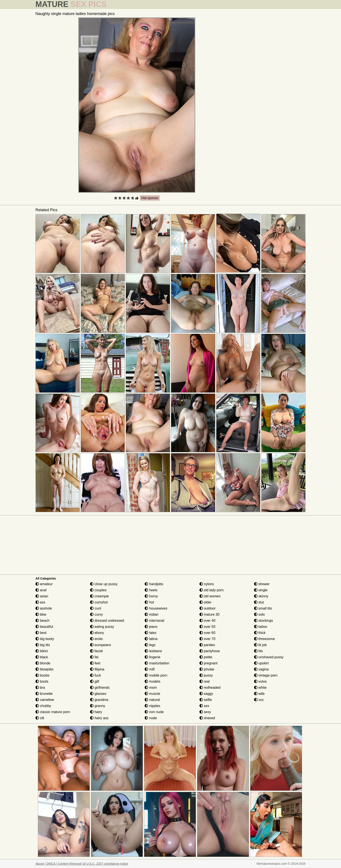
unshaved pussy (269, 657)
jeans (151, 627)
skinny (261, 596)
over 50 (207, 627)
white (260, 688)
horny (151, 596)
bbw (41, 614)
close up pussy (104, 584)
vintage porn (266, 675)
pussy (206, 675)
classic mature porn (53, 712)
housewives (156, 608)
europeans (100, 645)
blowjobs (44, 669)
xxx (259, 700)
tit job (260, 645)
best (41, 633)
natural (152, 700)
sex (204, 706)
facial (96, 651)
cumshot (99, 602)
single (261, 590)
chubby (43, 706)
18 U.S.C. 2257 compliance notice (105, 864)
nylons (207, 584)
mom (151, 688)
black (42, 657)
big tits (43, 645)
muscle (152, 694)
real (205, 681)
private (207, 669)
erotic (97, 639)
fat (94, 657)
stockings (263, 621)
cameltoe (45, 700)
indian (151, 614)
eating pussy (102, 627)
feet (95, 663)
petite (206, 657)
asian (42, 596)
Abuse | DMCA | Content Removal (58, 864)
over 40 (207, 621)
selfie (206, 700)
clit (40, 718)
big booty (45, 639)
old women (210, 596)
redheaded (210, 688)
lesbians (153, 651)
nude (151, 718)
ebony (97, 633)
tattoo (261, 627)
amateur (44, 584)
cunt (96, 608)
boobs (42, 675)
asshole (44, 608)
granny (98, 706)
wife (259, 694)
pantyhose (210, 651)
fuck (95, 675)
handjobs (154, 584)
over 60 (207, 633)
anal (41, 590)
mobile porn (156, 675)
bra (40, 688)
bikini (42, 651)
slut (259, 602)
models (152, 681)
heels (151, 590)
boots (42, 681)
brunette (44, 694)
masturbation (157, 663)
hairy (96, 712)
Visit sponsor (150, 198)
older (206, 602)
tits (258, 651)
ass (40, 602)
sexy (205, 712)
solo (259, 614)
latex (150, 633)
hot (149, 602)
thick (260, 633)
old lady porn (212, 590)
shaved (207, 718)
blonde (43, 663)
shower (262, 584)
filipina (97, 669)
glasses (98, 694)
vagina (261, 669)
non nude (154, 712)
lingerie (152, 657)
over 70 (207, 639)
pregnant (209, 663)
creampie (99, 596)
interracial (154, 621)
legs (150, 645)
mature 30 (209, 614)
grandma (99, 700)
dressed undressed (107, 621)
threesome (264, 639)
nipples (152, 706)
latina (151, 639)
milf (150, 669)
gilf (94, 681)
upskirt (261, 663)
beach (42, 621)
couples (98, 590)
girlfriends (100, 688)
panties (207, 645)
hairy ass (99, 718)
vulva (260, 681)
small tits (263, 608)
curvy (96, 614)
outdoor (208, 608)
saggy (206, 694)
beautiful (44, 627)
